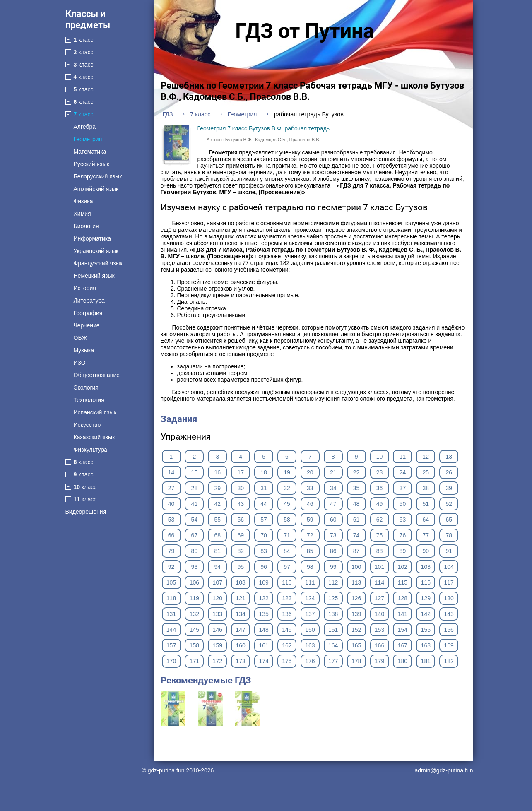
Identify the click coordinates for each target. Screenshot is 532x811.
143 (449, 614)
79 (171, 551)
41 (195, 504)
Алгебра (85, 127)
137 (310, 614)
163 (310, 645)
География (88, 313)
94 (217, 567)
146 (218, 630)
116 (426, 582)
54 (195, 520)
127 (379, 598)
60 (333, 520)
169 (449, 645)
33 (310, 488)
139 (356, 614)
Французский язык (98, 263)
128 (403, 598)
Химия (82, 214)
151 (333, 630)
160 (240, 645)
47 (333, 504)
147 (240, 630)
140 (379, 614)
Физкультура (90, 450)
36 (380, 488)
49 (380, 504)
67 (195, 535)
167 (403, 645)
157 (171, 645)
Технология (89, 400)
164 (333, 645)
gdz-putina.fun (166, 770)
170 (171, 661)
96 (264, 567)
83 (264, 551)
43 (241, 504)
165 (356, 645)
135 (264, 614)
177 (333, 661)
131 (171, 614)
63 (403, 520)
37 (403, 488)
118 (171, 598)
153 (379, 630)
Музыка (84, 350)
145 (194, 630)
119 (194, 598)
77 (426, 535)
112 (333, 582)
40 (171, 504)
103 (426, 567)
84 (287, 551)
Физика (83, 201)
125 (333, 598)
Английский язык (96, 189)
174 (264, 661)
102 (403, 567)
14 (171, 472)
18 (264, 472)
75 (380, 535)
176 (310, 661)
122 (264, 598)
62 (380, 520)
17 (241, 472)
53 (171, 520)
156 (449, 630)
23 (380, 472)
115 (403, 582)
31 (264, 488)
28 (195, 488)
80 (195, 551)
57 (264, 520)
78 (449, 535)
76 (403, 535)
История (85, 288)
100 (356, 567)
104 (449, 567)
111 (310, 582)
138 (333, 614)
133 (218, 614)
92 (171, 567)
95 (241, 567)
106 (194, 582)
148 (264, 630)
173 (240, 661)
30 (241, 488)
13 (449, 457)
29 (217, 488)
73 (333, 535)
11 (403, 457)
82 (241, 551)
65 (449, 520)
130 (449, 598)
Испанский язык (95, 412)
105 (171, 582)
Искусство (87, 425)
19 (287, 472)
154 (403, 630)
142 (426, 614)
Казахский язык (94, 437)
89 (403, 551)
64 (426, 520)
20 (310, 472)
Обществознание (97, 375)
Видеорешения (86, 512)
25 (426, 472)
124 (310, 598)
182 (449, 661)
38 (426, 488)
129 (426, 598)
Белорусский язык (98, 176)
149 (287, 630)
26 (449, 472)
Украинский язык (96, 251)
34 (333, 488)
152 (356, 630)
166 (379, 645)
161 (264, 645)
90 (426, 551)
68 (217, 535)
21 (333, 472)
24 (403, 472)
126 (356, 598)
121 (240, 598)
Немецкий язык (94, 276)
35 (356, 488)
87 (356, 551)
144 (171, 630)
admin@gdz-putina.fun (444, 770)
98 (310, 567)
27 (171, 488)
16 (217, 472)
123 (287, 598)
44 (264, 504)
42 (217, 504)
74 (356, 535)
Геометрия (88, 139)
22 (356, 472)
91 (449, 551)
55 (217, 520)
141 (403, 614)
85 (310, 551)
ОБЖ (81, 338)
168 (426, 645)
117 (449, 582)
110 (287, 582)
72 (310, 535)
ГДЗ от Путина (305, 31)
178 (356, 661)
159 (218, 645)
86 (333, 551)
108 (240, 582)
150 (310, 630)
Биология (86, 226)
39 (449, 488)
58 (287, 520)
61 (356, 520)
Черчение (87, 325)
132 (194, 614)
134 (240, 614)
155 (426, 630)
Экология (86, 387)
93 (195, 567)
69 (241, 535)
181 (426, 661)
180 (403, 661)
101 (379, 567)
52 (449, 504)
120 (218, 598)
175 (287, 661)
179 (379, 661)
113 (356, 582)
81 (217, 551)
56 (241, 520)
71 (287, 535)
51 (426, 504)
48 (356, 504)
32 (287, 488)
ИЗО (80, 363)
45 (287, 504)
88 (380, 551)
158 (194, 645)
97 (287, 567)
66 (171, 535)
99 (333, 567)
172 (218, 661)
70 (264, 535)
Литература (89, 301)
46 (310, 504)
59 (310, 520)
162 (287, 645)
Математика (90, 152)
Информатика (92, 238)
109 (264, 582)
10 (380, 457)
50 (403, 504)
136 (287, 614)
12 (426, 457)
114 (379, 582)
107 (218, 582)
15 (195, 472)
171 (194, 661)
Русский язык (91, 164)
